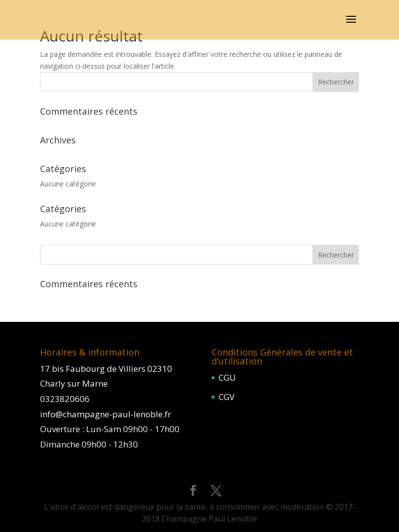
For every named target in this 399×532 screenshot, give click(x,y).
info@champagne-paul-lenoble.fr (106, 414)
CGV (226, 397)
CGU (227, 377)
